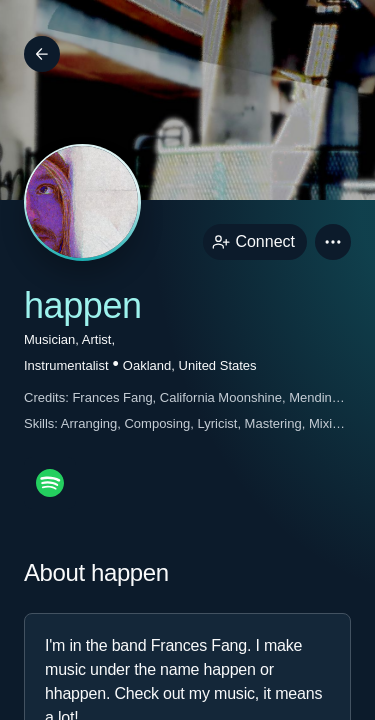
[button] (333, 242)
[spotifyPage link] (50, 483)
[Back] (42, 54)
